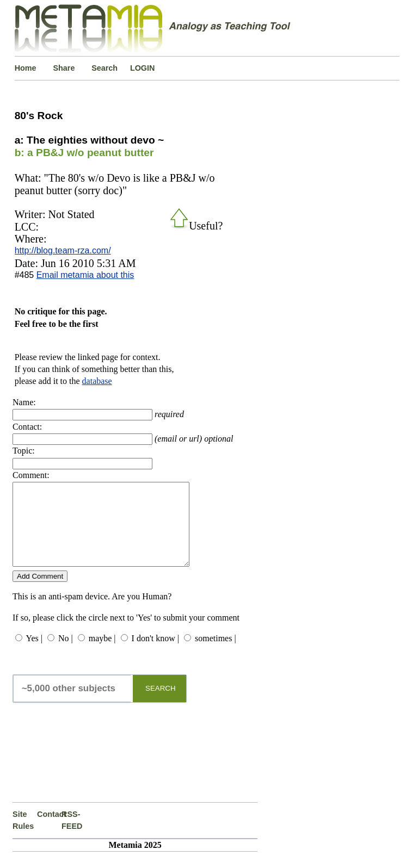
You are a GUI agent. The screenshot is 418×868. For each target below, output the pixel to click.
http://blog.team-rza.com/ (63, 250)
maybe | (102, 655)
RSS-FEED (72, 836)
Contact (49, 830)
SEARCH (161, 705)
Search (104, 68)
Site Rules (23, 836)
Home (26, 68)
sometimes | (216, 655)
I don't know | (155, 655)
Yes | (34, 655)
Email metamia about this (85, 275)
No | (66, 655)
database (97, 381)
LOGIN (143, 68)
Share (64, 68)
